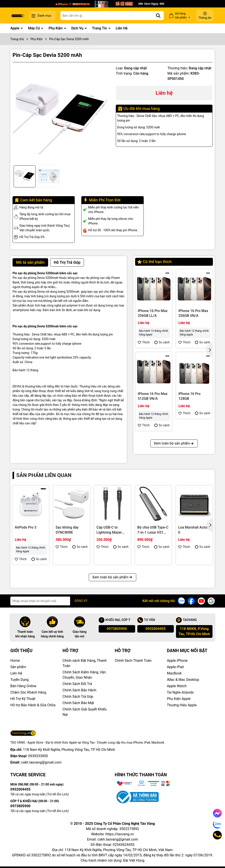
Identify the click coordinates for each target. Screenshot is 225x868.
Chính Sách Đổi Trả (77, 684)
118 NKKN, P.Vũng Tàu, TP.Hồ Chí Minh (194, 631)
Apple (15, 28)
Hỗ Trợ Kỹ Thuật (23, 699)
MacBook (174, 673)
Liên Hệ (122, 28)
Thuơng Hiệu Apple (182, 705)
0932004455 (156, 629)
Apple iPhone (177, 661)
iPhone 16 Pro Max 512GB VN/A (153, 396)
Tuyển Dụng (20, 680)
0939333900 (38, 756)
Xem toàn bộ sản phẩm (174, 443)
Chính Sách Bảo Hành (80, 690)
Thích (144, 342)
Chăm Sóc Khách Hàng (28, 692)
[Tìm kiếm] (158, 16)
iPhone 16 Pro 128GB (190, 396)
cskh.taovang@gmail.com (41, 762)
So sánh (162, 342)
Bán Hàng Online (23, 686)
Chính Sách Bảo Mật (78, 703)
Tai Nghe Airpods (180, 692)
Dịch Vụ (78, 28)
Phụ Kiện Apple (179, 699)
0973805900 (117, 629)
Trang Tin (100, 28)
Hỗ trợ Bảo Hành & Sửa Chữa (33, 705)
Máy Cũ (34, 28)
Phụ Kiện (56, 28)
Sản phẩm (18, 667)
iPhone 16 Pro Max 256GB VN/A (193, 313)
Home (15, 661)
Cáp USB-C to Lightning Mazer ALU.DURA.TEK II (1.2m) (110, 530)
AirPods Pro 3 (26, 527)
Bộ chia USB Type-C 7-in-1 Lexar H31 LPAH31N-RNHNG (153, 530)
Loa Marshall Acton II (193, 530)
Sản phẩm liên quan (44, 475)
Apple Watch (177, 686)
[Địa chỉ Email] (51, 601)
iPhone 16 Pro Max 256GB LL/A (153, 313)
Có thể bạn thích (154, 262)
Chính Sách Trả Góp (78, 697)
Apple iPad (175, 667)
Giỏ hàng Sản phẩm (183, 16)
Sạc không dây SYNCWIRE (67, 530)
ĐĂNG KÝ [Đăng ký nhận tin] (81, 601)
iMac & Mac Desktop (183, 680)
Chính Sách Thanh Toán (133, 661)
